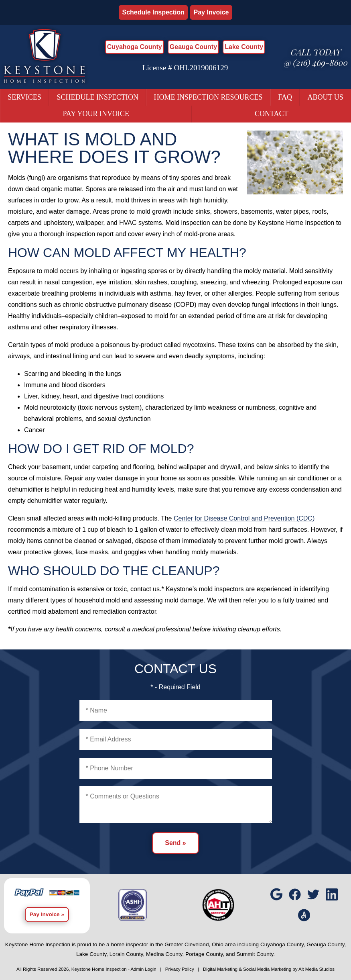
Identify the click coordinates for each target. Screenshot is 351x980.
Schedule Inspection (153, 12)
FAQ (285, 97)
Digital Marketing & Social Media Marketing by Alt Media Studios (269, 969)
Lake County (244, 47)
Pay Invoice (211, 12)
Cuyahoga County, (283, 944)
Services (24, 97)
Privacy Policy (180, 969)
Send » (175, 843)
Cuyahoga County (135, 47)
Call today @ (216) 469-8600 (316, 57)
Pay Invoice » (47, 914)
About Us (325, 97)
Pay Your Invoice (96, 114)
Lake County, (92, 954)
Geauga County (193, 47)
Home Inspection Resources (208, 97)
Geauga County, (326, 944)
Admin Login (143, 969)
